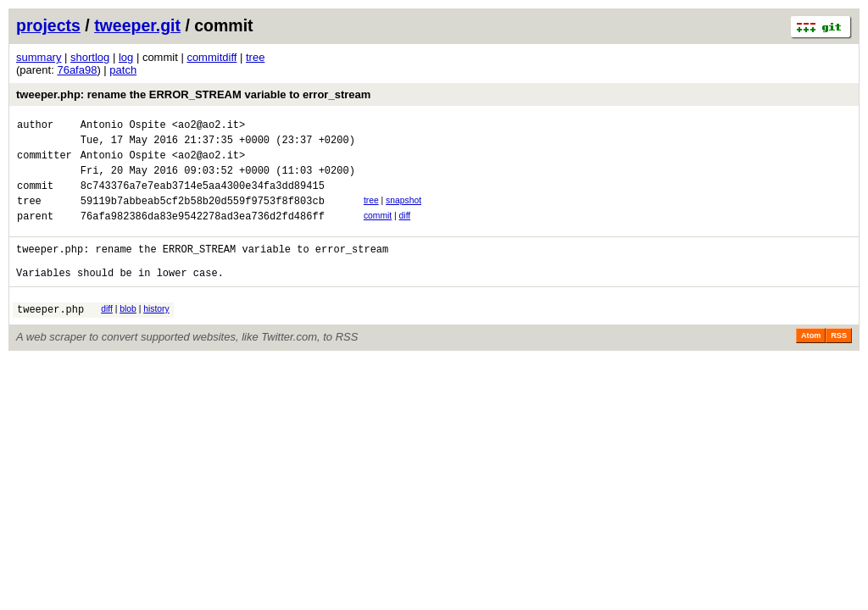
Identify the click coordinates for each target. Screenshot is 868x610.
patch (123, 70)
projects (48, 25)
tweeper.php (50, 337)
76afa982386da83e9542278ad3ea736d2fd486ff (203, 233)
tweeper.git (137, 25)
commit (378, 231)
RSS (839, 363)
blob (128, 334)
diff (405, 231)
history (156, 334)
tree (255, 57)
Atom (811, 363)
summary (39, 57)
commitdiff (211, 57)
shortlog (90, 57)
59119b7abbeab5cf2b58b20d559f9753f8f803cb (203, 216)
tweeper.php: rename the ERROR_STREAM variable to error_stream (193, 94)
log (126, 57)
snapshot (403, 213)
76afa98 (77, 70)
